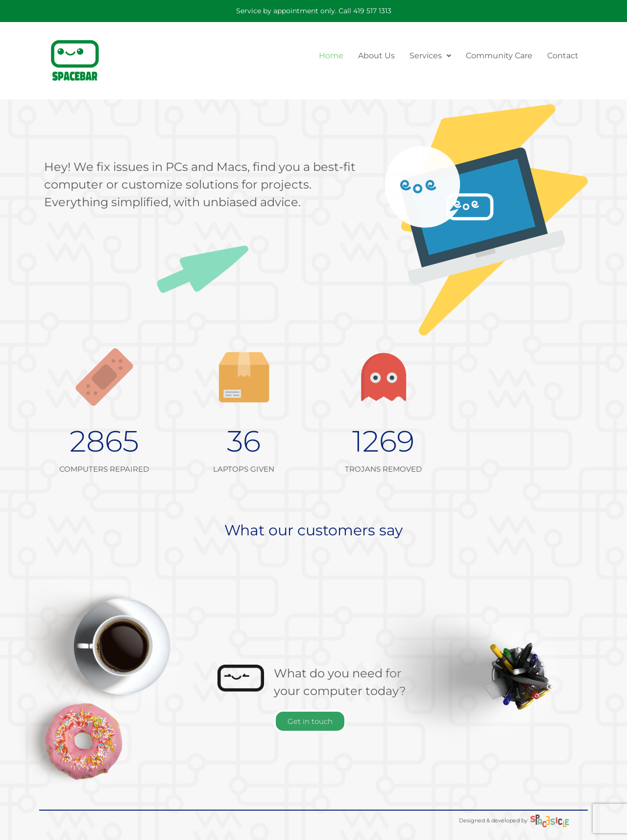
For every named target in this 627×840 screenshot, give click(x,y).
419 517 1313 (372, 11)
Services (430, 56)
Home (331, 56)
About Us (376, 56)
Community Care (499, 56)
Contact (563, 56)
